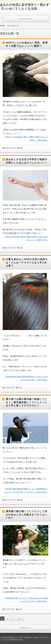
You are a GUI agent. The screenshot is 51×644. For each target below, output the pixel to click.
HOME (2, 26)
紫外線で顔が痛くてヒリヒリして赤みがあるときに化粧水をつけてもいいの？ (26, 515)
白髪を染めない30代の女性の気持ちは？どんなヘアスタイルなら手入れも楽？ (27, 262)
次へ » (20, 619)
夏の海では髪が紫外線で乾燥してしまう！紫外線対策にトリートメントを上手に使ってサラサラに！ (26, 402)
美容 (21, 148)
